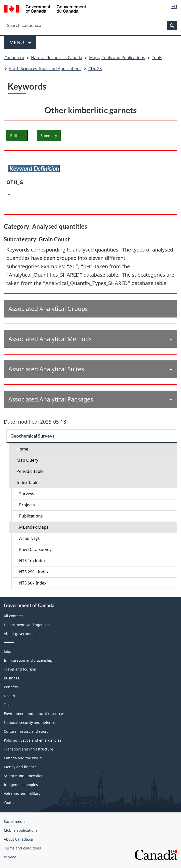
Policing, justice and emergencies (33, 740)
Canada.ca (14, 58)
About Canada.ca (18, 839)
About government (20, 634)
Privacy (10, 857)
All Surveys (29, 538)
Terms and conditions (22, 848)
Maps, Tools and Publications (117, 58)
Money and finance (20, 767)
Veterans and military (22, 794)
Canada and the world (23, 758)
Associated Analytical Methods (50, 339)
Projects (27, 505)
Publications (31, 516)
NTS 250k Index (34, 572)
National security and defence (30, 722)
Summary (49, 135)
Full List (17, 135)
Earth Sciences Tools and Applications (45, 69)
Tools (157, 58)
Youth (9, 802)
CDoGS (95, 69)
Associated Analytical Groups (48, 309)
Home (22, 449)
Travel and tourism (20, 669)
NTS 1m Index (32, 561)
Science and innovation (24, 776)
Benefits (11, 687)
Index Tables (29, 482)
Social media (15, 821)
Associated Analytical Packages (51, 399)
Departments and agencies (27, 625)
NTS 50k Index (33, 583)
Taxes (9, 705)
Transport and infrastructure (29, 749)
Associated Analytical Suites (46, 369)
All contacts (14, 616)
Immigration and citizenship (28, 660)
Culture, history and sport (26, 731)
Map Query (27, 460)
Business (11, 678)
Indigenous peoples (21, 785)
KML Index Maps (32, 527)
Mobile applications (21, 830)
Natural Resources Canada (57, 58)
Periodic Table (30, 471)
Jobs (7, 651)
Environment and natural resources (34, 714)
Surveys (27, 494)
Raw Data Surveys (36, 549)
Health (9, 696)
